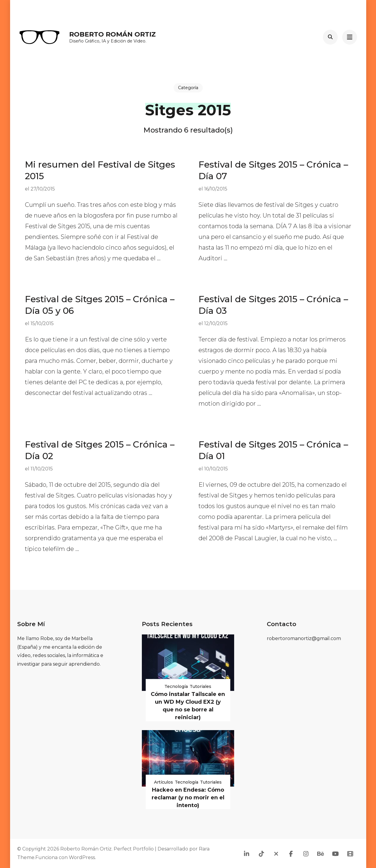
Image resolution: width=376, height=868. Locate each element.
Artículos (164, 782)
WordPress (82, 857)
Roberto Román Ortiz (112, 34)
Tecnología (176, 686)
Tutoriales (200, 686)
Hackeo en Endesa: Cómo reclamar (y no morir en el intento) (188, 798)
